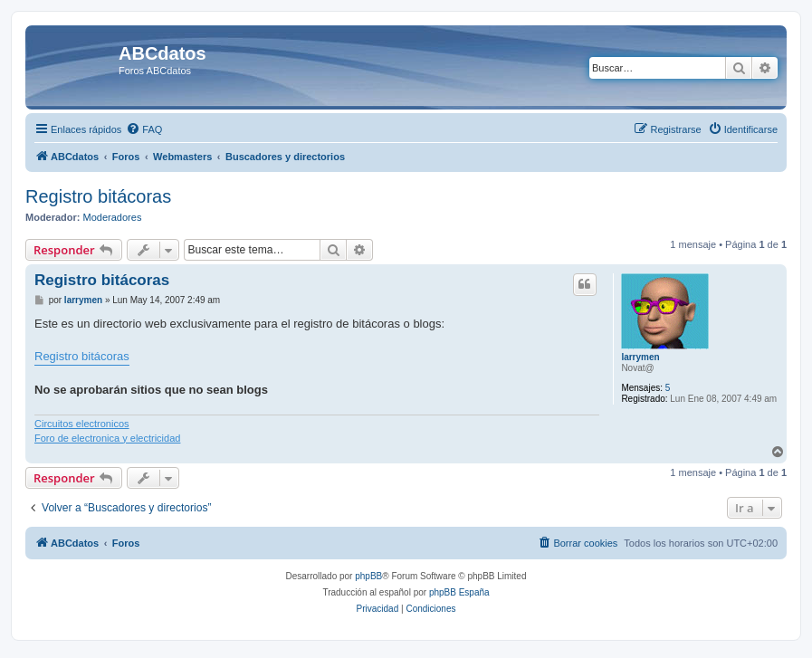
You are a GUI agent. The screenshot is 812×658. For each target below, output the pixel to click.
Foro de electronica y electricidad (107, 438)
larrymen (640, 357)
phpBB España (459, 592)
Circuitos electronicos (82, 424)
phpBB (368, 576)
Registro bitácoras (98, 196)
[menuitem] (144, 129)
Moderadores (113, 217)
